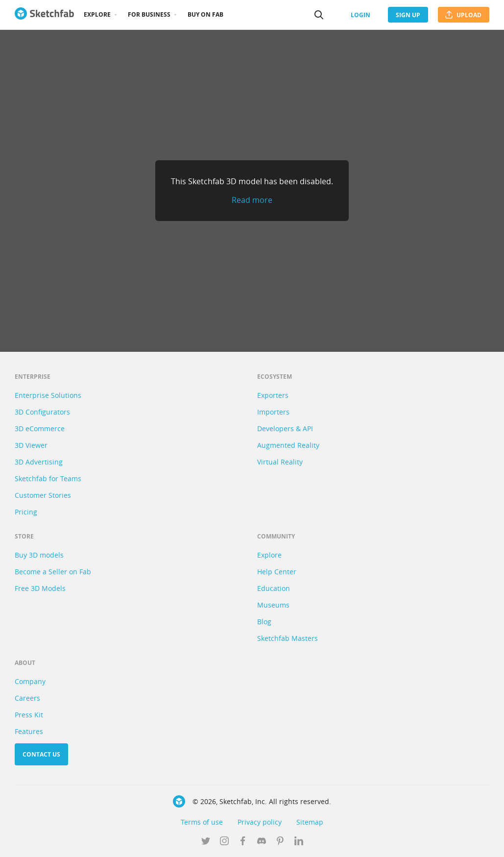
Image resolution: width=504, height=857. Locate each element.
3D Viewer (31, 445)
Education (274, 588)
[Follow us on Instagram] (224, 842)
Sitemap (310, 822)
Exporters (273, 395)
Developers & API (285, 428)
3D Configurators (42, 412)
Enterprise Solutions (48, 395)
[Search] (319, 15)
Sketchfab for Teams (48, 478)
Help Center (277, 572)
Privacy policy (260, 822)
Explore (97, 14)
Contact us (41, 754)
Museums (273, 605)
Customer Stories (43, 495)
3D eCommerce (40, 428)
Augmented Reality (288, 445)
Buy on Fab (205, 14)
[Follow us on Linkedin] (299, 842)
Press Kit (29, 715)
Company (30, 681)
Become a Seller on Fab (53, 572)
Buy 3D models (39, 555)
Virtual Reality (280, 462)
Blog (264, 622)
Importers (273, 412)
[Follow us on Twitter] (206, 842)
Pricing (26, 512)
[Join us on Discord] (262, 842)
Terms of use (202, 822)
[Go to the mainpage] (44, 15)
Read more (252, 200)
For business (149, 14)
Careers (27, 698)
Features (29, 731)
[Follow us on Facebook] (243, 842)
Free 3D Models (40, 588)
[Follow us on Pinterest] (280, 842)
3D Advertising (39, 462)
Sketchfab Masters (288, 638)
